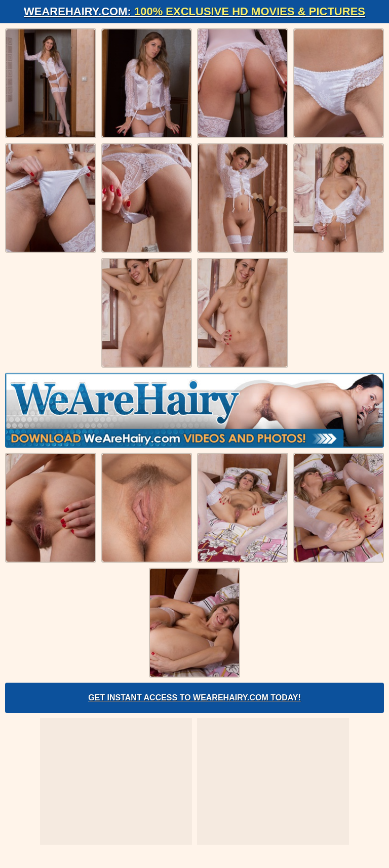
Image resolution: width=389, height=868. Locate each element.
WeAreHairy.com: (194, 11)
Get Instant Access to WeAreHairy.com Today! (194, 698)
